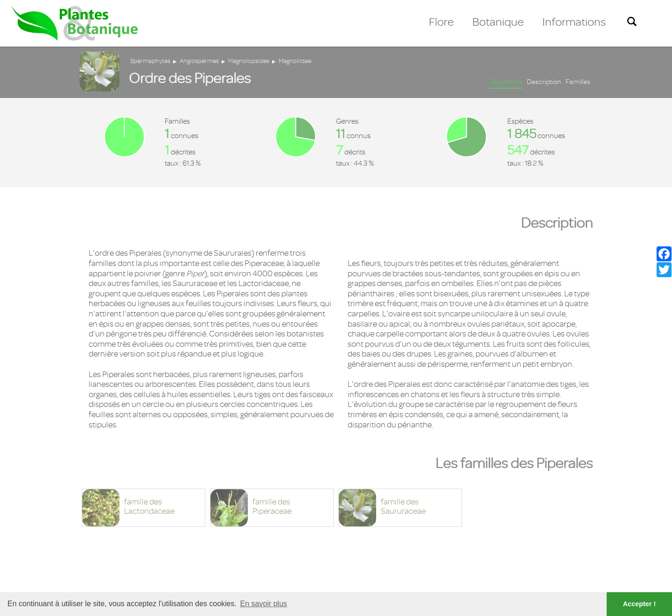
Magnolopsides (249, 61)
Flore (441, 22)
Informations (574, 22)
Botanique (498, 22)
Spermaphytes (150, 61)
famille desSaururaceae (403, 507)
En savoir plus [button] (264, 604)
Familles (578, 82)
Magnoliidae (295, 61)
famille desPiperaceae (272, 507)
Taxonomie (505, 82)
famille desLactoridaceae (149, 507)
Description (544, 82)
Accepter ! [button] (639, 604)
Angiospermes (199, 61)
